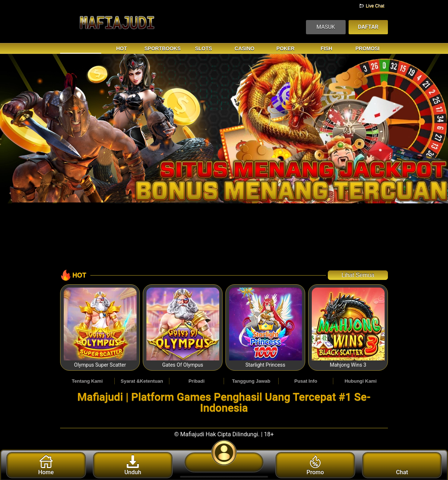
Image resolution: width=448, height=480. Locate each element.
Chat (402, 465)
